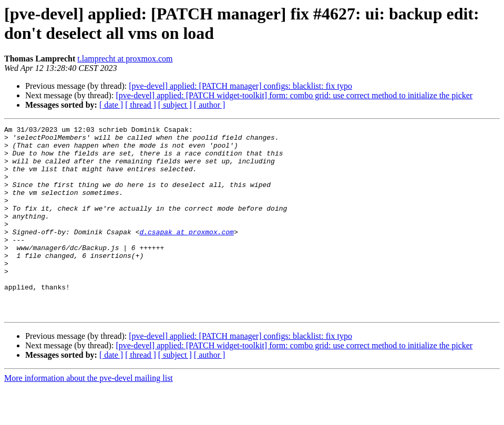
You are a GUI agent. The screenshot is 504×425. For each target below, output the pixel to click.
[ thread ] (141, 105)
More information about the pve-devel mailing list (89, 416)
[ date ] (111, 105)
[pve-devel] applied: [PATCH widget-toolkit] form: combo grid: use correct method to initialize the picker (294, 95)
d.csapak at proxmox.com (186, 254)
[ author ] (210, 105)
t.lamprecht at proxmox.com (125, 59)
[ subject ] (175, 105)
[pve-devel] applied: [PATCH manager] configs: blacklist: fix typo (240, 86)
